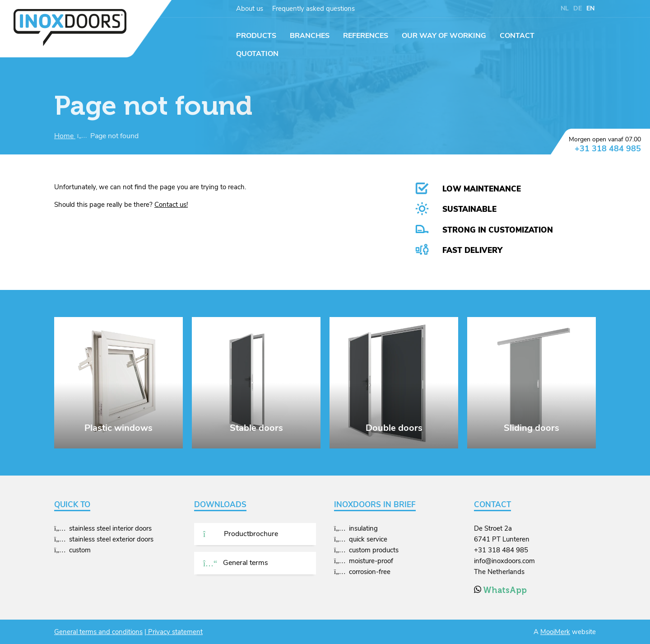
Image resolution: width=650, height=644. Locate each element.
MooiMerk (555, 632)
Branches (310, 36)
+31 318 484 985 (608, 149)
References (366, 36)
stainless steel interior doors (110, 528)
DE (578, 8)
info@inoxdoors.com (504, 561)
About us (250, 9)
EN (590, 8)
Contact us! (171, 205)
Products (256, 36)
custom (80, 550)
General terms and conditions (98, 632)
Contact (517, 36)
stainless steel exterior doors (111, 539)
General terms (236, 563)
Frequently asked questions (313, 9)
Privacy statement (174, 632)
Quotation (257, 54)
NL (565, 8)
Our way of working (444, 36)
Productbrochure (241, 534)
